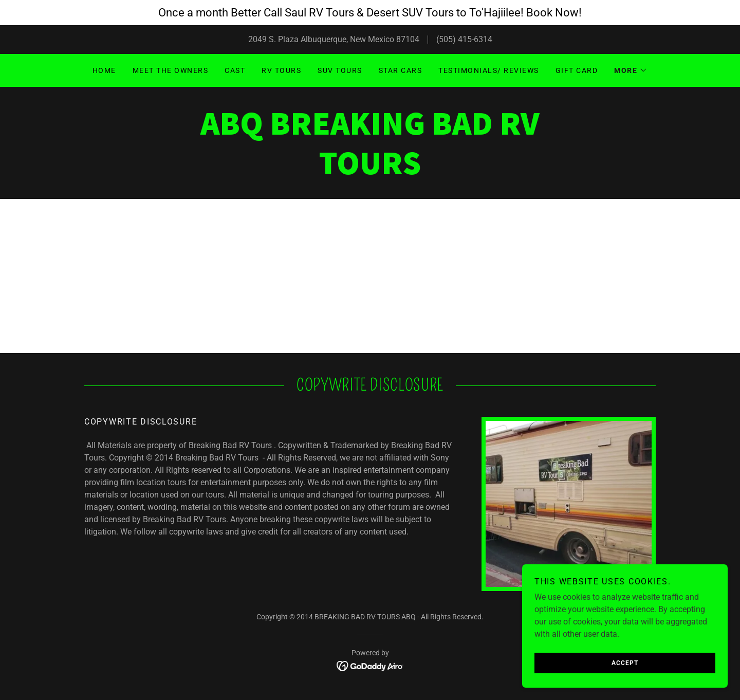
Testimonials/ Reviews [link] (488, 70)
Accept (625, 663)
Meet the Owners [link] (170, 70)
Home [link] (104, 70)
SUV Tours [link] (340, 70)
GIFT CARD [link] (577, 70)
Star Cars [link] (400, 70)
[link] (370, 171)
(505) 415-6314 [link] (464, 39)
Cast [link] (235, 70)
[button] (631, 70)
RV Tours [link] (281, 70)
